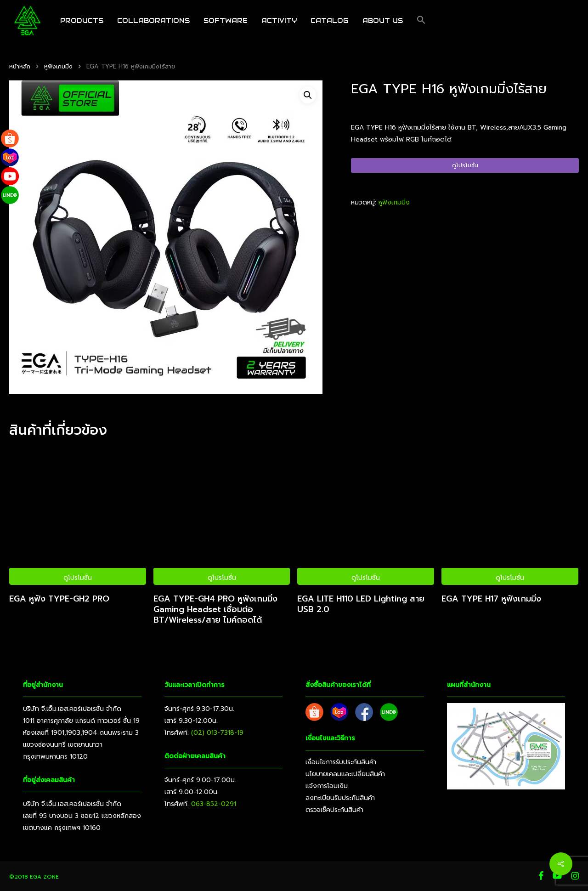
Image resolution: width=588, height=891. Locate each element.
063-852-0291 (214, 804)
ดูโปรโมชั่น (465, 165)
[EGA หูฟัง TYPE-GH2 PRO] (78, 517)
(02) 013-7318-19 (217, 733)
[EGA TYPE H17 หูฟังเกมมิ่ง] (510, 517)
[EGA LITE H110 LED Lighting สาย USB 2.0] (366, 517)
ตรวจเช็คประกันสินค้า (334, 810)
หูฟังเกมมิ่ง (58, 66)
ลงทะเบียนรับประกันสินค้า (340, 798)
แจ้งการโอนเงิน (327, 786)
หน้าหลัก (20, 66)
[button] (421, 21)
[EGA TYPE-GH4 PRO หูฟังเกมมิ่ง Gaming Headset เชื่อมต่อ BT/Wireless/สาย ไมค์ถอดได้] (222, 517)
